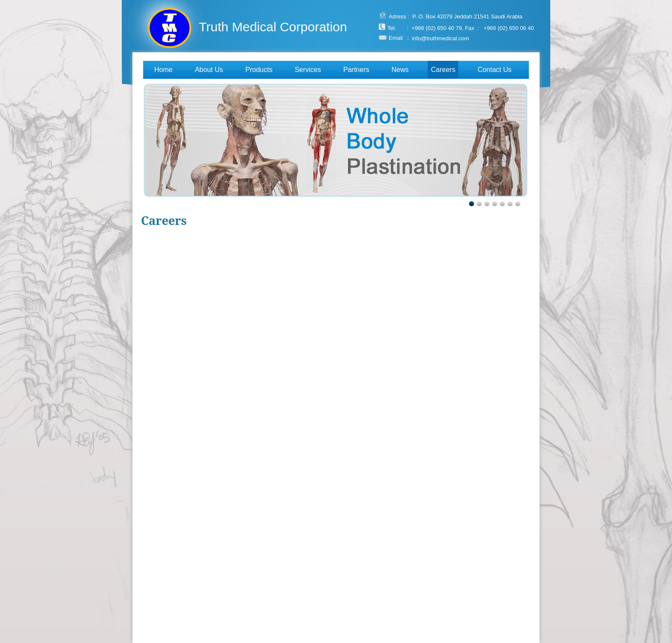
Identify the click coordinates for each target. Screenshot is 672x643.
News (400, 70)
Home (163, 70)
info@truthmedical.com (440, 38)
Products (259, 70)
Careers (443, 70)
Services (308, 70)
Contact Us (494, 70)
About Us (209, 70)
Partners (356, 70)
